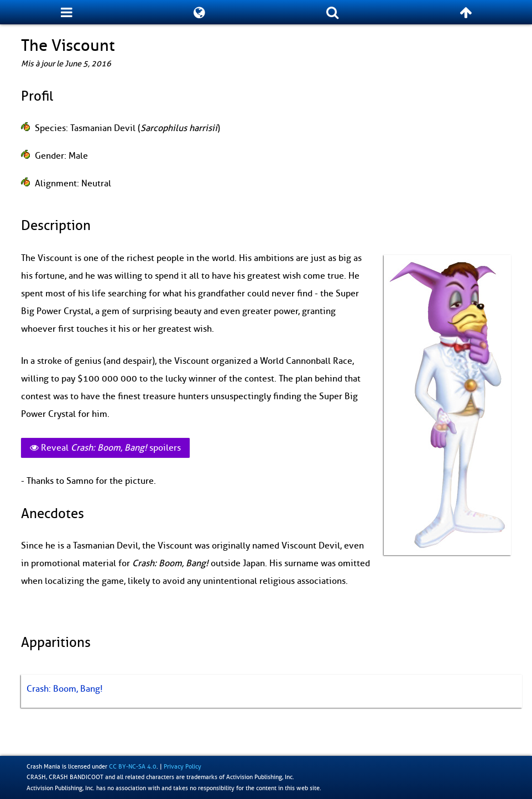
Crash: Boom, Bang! (65, 689)
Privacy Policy (182, 766)
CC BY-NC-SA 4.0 (133, 766)
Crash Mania (43, 766)
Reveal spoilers (105, 448)
